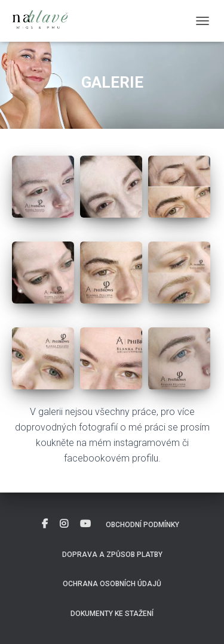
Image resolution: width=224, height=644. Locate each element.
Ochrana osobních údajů (112, 584)
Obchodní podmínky (142, 525)
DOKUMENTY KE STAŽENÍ (112, 614)
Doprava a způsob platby (112, 555)
